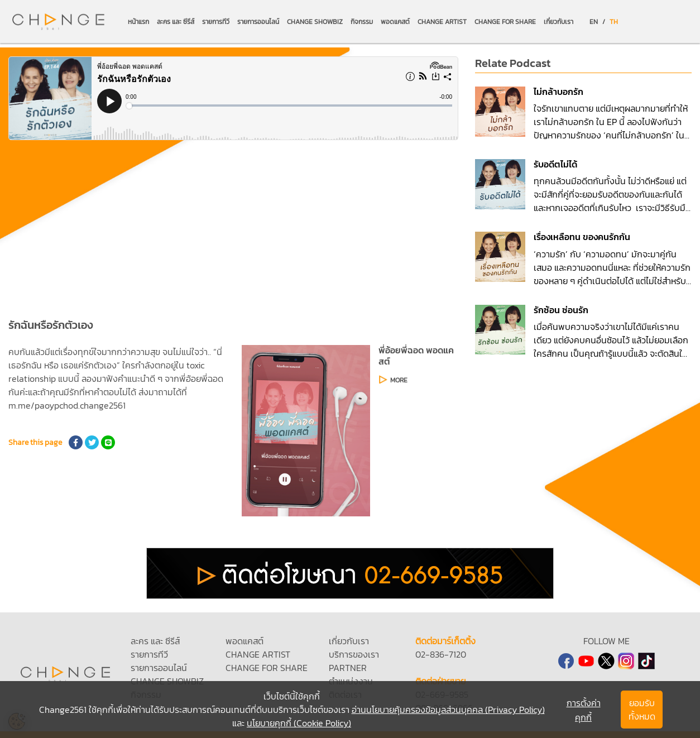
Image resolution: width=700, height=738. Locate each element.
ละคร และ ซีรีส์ (176, 22)
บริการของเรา (354, 654)
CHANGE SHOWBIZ (315, 22)
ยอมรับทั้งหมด (642, 710)
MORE (399, 380)
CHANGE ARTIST (442, 22)
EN (594, 22)
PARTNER (348, 668)
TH (614, 22)
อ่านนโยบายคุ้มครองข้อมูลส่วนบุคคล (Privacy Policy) (448, 710)
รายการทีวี (216, 22)
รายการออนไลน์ (258, 22)
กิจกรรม (362, 22)
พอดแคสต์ (395, 22)
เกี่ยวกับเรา (558, 22)
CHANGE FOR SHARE (505, 22)
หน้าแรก (138, 22)
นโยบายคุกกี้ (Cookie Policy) (299, 723)
